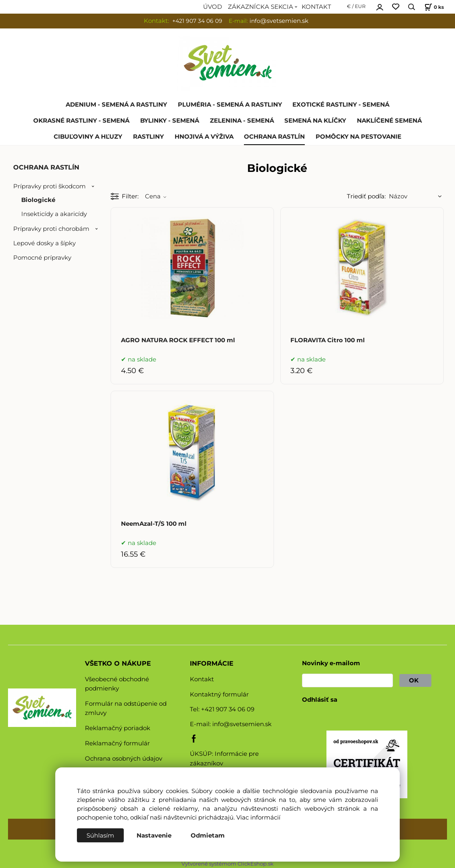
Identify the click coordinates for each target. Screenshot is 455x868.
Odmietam (208, 836)
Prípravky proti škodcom (49, 186)
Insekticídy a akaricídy (54, 214)
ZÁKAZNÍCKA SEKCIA (261, 7)
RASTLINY (148, 137)
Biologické (38, 200)
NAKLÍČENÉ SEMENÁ (389, 121)
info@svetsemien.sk (242, 724)
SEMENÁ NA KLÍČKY (315, 121)
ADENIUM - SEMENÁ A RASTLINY (116, 105)
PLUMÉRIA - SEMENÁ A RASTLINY (230, 105)
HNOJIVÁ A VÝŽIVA (204, 137)
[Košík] (433, 7)
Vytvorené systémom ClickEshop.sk (227, 864)
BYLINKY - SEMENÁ (170, 121)
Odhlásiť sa (320, 700)
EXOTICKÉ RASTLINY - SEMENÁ (341, 105)
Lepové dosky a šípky (44, 243)
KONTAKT (316, 7)
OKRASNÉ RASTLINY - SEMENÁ (81, 121)
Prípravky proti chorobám (51, 229)
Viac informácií (258, 818)
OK (415, 680)
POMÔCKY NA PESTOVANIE (358, 137)
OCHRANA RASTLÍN (274, 137)
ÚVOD (212, 7)
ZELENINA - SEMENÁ (242, 121)
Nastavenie (154, 836)
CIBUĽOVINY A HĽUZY (88, 137)
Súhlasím (100, 836)
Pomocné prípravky (42, 258)
